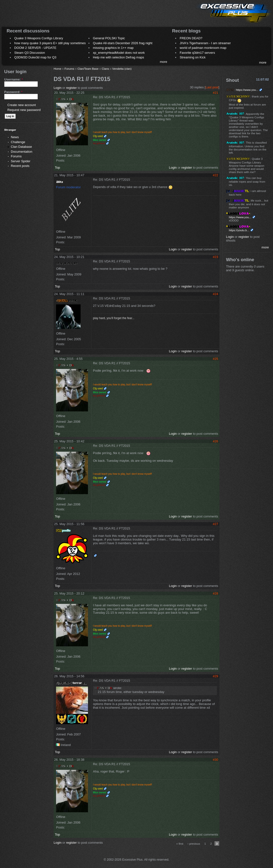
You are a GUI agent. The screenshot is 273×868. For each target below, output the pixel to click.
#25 (216, 359)
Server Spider (21, 161)
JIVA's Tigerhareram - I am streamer (205, 43)
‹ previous (194, 844)
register (71, 88)
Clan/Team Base (88, 69)
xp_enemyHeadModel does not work (119, 53)
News (15, 137)
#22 (216, 175)
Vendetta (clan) (122, 69)
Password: (13, 92)
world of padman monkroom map (203, 48)
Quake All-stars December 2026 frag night (123, 43)
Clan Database (21, 147)
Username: (14, 79)
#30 (216, 760)
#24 (216, 294)
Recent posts (20, 166)
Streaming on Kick (193, 57)
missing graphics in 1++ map (113, 48)
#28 (216, 593)
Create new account (22, 105)
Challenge (18, 142)
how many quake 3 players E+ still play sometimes (50, 43)
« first (180, 844)
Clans (105, 69)
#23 (216, 257)
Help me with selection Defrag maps (118, 57)
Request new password (24, 110)
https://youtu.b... (239, 230)
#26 (216, 441)
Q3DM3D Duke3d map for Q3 (35, 57)
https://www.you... (247, 90)
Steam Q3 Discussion (30, 53)
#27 (216, 524)
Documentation (22, 152)
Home (57, 69)
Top (57, 168)
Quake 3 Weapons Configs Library (39, 38)
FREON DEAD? (191, 38)
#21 (216, 93)
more (164, 62)
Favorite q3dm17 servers (197, 53)
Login (57, 88)
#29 (216, 676)
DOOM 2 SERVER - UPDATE (35, 48)
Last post (212, 87)
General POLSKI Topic (109, 38)
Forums (16, 156)
